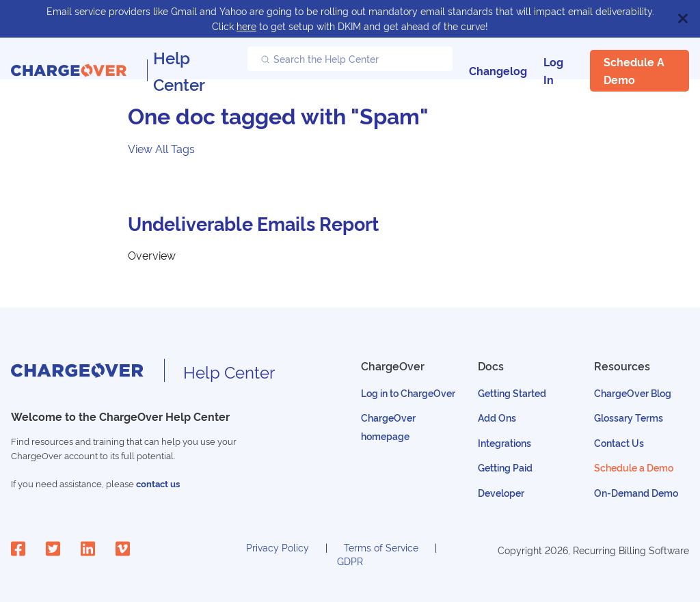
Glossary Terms (629, 417)
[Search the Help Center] (350, 59)
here (246, 26)
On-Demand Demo (636, 492)
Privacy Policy (278, 547)
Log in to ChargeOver (408, 393)
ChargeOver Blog (633, 393)
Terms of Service (381, 547)
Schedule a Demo (634, 70)
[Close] (683, 19)
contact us (158, 483)
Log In (553, 70)
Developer (501, 492)
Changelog (498, 70)
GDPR (350, 561)
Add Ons (497, 417)
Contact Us (619, 442)
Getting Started (512, 393)
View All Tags (161, 148)
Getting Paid (505, 467)
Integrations (504, 442)
